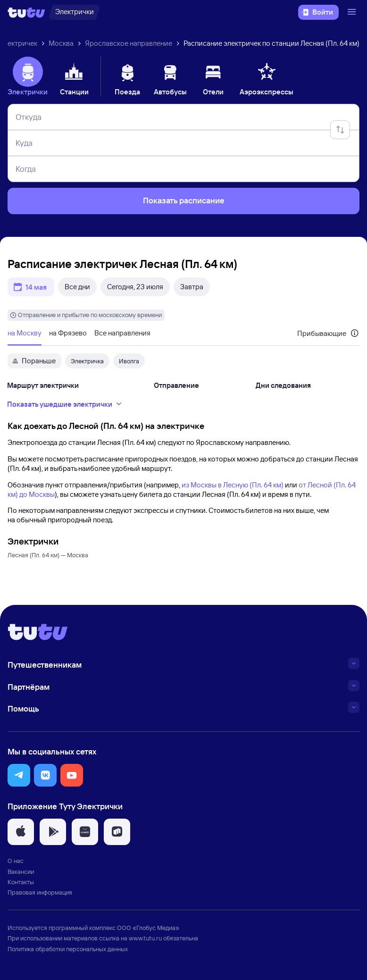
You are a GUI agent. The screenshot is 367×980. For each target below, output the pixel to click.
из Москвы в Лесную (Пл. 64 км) (233, 485)
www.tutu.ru (145, 938)
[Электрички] (74, 12)
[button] (19, 775)
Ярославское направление (129, 43)
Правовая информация (40, 892)
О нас (16, 861)
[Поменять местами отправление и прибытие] (340, 130)
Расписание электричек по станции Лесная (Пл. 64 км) (271, 43)
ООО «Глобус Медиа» (148, 928)
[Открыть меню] (353, 12)
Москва (61, 43)
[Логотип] (26, 12)
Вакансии (21, 871)
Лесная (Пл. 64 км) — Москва (48, 555)
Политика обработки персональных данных (68, 949)
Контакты (21, 882)
